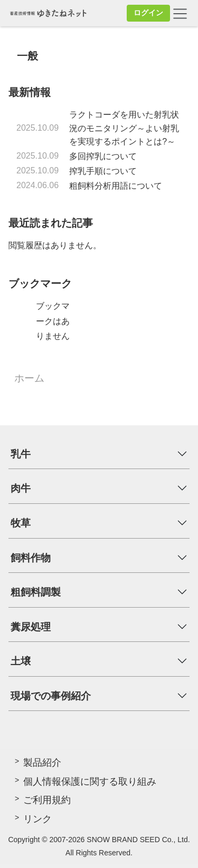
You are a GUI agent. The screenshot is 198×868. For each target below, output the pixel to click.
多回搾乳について (103, 156)
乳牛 (21, 454)
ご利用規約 (47, 800)
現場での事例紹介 (51, 696)
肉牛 (21, 488)
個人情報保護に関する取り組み (90, 782)
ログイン (148, 13)
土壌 (21, 661)
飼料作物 (31, 558)
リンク (37, 819)
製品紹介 (42, 763)
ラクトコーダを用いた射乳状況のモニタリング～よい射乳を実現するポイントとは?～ (124, 128)
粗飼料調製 (36, 592)
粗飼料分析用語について (116, 186)
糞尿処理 (31, 627)
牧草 (21, 523)
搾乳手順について (103, 171)
